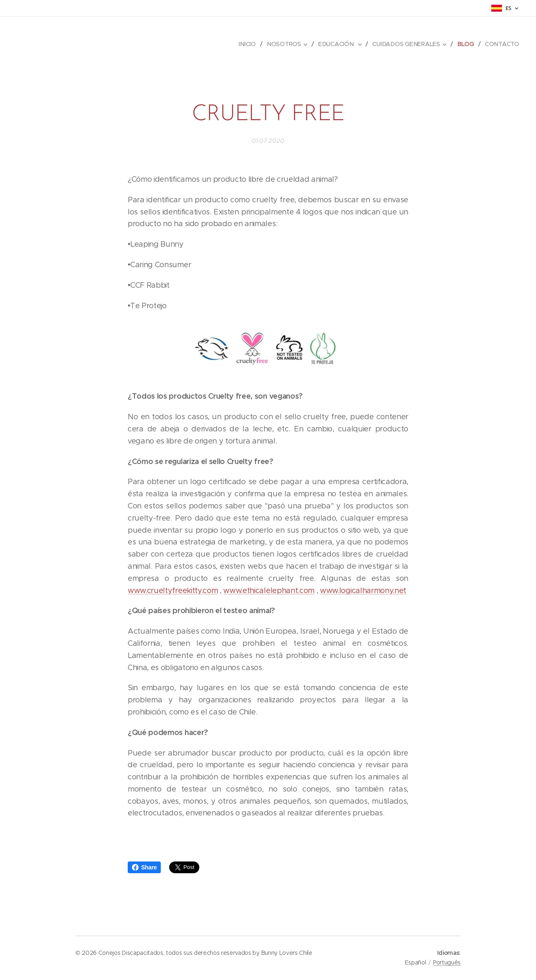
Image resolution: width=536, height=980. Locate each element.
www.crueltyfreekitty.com (173, 591)
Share (144, 867)
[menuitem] (250, 44)
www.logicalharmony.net (363, 591)
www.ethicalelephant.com (269, 591)
